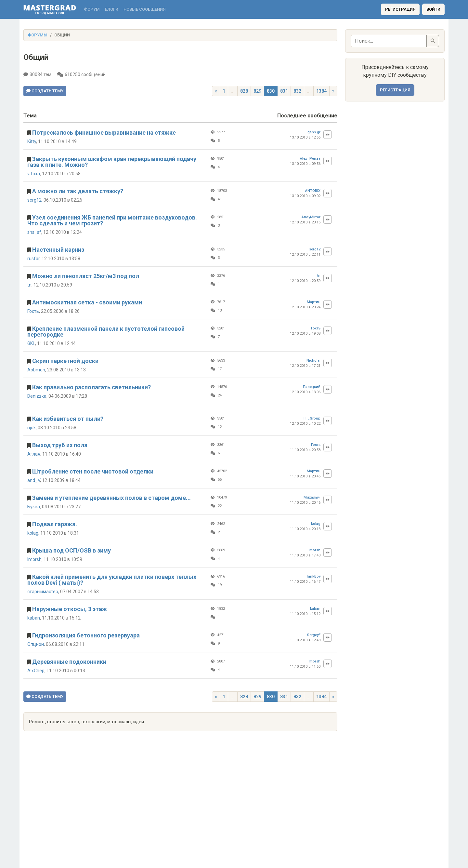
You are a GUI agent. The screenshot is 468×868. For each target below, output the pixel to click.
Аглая (34, 454)
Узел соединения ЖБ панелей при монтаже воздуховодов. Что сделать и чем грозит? (112, 220)
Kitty (32, 141)
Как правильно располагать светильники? (91, 387)
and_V (34, 480)
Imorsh (34, 559)
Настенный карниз (58, 250)
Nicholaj (313, 361)
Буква (34, 507)
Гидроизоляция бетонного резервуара (86, 635)
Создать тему (45, 91)
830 (271, 91)
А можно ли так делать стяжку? (78, 191)
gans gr (314, 132)
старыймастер (43, 592)
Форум (92, 9)
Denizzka (37, 396)
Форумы (38, 35)
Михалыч (312, 497)
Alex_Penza (310, 159)
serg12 (34, 200)
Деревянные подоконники (69, 662)
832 (297, 91)
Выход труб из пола (60, 445)
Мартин (314, 302)
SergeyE (314, 635)
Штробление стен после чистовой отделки (93, 471)
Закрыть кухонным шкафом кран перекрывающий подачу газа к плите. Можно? (112, 162)
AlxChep (36, 671)
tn (29, 285)
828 (244, 91)
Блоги (111, 9)
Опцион (36, 644)
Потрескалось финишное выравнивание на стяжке (104, 133)
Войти (433, 9)
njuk (32, 428)
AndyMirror (311, 217)
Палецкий (312, 387)
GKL (31, 343)
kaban (34, 618)
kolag (33, 533)
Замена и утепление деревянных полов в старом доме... (111, 498)
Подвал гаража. (55, 524)
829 (257, 91)
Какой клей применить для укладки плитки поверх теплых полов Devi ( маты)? (112, 580)
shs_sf (34, 232)
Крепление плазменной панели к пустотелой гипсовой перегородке (106, 332)
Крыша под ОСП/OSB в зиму (71, 550)
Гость (33, 311)
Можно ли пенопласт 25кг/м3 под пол (86, 276)
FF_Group (312, 418)
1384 (321, 91)
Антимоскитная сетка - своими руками (87, 302)
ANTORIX (313, 191)
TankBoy (313, 576)
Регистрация (400, 9)
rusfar (33, 259)
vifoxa (34, 174)
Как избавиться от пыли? (68, 419)
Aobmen (36, 370)
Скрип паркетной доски (65, 361)
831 (284, 91)
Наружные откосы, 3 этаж (70, 609)
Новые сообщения (144, 9)
